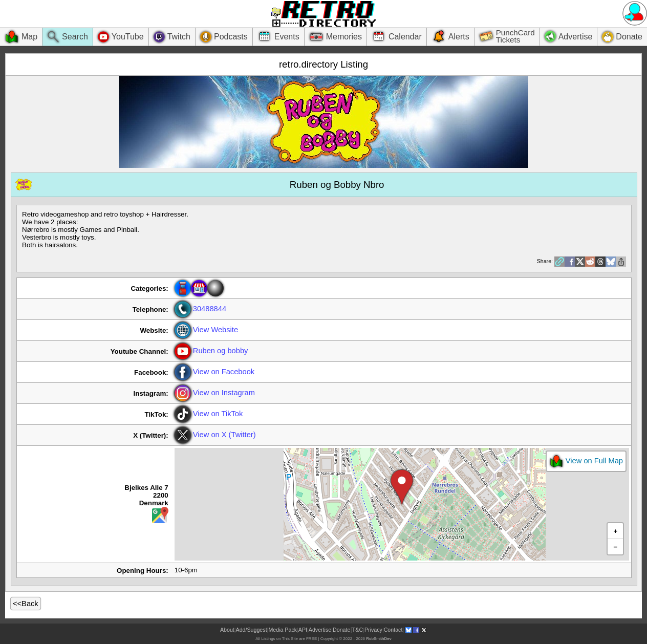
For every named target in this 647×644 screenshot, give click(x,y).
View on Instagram (215, 393)
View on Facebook (214, 372)
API (303, 630)
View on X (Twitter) (215, 435)
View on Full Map (586, 461)
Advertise (320, 630)
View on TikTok (209, 414)
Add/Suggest (252, 630)
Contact (393, 630)
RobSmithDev (379, 639)
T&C (358, 630)
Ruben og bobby (211, 351)
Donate (341, 630)
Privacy (373, 630)
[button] (402, 487)
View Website (206, 330)
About (227, 630)
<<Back (26, 604)
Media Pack (283, 630)
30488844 (200, 309)
